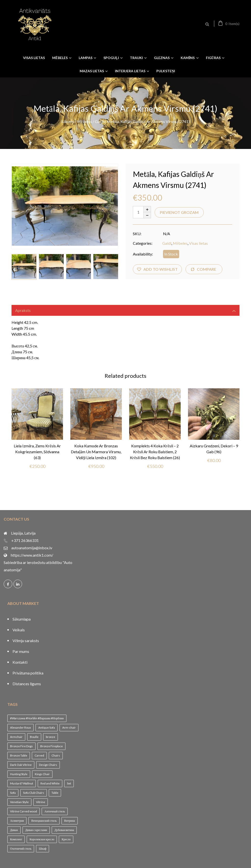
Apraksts (23, 310)
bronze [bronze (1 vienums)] (50, 737)
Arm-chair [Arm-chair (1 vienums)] (69, 727)
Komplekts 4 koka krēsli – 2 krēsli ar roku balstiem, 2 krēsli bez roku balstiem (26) (155, 452)
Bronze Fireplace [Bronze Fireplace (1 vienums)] (51, 746)
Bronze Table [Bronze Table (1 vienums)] (19, 755)
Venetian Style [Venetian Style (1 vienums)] (19, 802)
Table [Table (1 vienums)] (55, 793)
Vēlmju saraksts (26, 641)
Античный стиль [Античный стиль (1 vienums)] (55, 811)
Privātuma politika (28, 673)
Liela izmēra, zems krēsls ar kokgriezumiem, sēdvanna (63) (37, 452)
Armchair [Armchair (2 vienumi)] (16, 737)
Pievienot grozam (179, 212)
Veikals (19, 630)
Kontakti (20, 662)
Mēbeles (84, 121)
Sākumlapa (22, 619)
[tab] (125, 310)
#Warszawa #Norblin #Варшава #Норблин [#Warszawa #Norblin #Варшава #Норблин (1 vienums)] (37, 718)
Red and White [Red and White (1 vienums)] (50, 783)
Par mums (21, 651)
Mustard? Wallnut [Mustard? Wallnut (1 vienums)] (22, 783)
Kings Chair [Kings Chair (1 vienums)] (42, 774)
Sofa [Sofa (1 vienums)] (13, 793)
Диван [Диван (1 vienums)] (14, 830)
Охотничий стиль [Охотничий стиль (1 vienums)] (21, 849)
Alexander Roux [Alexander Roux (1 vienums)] (20, 727)
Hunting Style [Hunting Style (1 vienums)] (19, 774)
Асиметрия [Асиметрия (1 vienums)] (17, 821)
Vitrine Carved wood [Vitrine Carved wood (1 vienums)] (24, 811)
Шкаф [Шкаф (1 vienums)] (43, 849)
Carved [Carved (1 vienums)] (39, 755)
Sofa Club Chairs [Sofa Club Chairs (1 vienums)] (34, 793)
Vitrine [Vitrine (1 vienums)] (41, 802)
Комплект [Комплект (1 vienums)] (16, 839)
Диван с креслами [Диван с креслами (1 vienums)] (36, 830)
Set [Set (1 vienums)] (69, 783)
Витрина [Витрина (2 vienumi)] (70, 821)
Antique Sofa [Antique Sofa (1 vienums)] (47, 727)
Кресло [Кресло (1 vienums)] (66, 839)
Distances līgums (27, 684)
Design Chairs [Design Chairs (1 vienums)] (48, 765)
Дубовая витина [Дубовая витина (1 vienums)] (64, 830)
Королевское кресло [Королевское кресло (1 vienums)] (42, 839)
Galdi (99, 121)
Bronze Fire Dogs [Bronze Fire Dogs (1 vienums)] (21, 746)
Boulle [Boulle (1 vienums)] (34, 737)
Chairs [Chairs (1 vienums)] (56, 755)
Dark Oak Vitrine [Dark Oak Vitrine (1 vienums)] (21, 765)
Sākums (68, 121)
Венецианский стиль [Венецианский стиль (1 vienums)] (44, 821)
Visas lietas (198, 243)
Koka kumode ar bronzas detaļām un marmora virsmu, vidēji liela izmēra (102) (96, 452)
